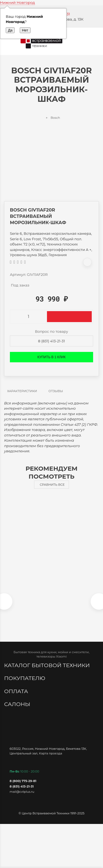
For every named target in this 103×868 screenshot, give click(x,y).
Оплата (17, 691)
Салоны (18, 704)
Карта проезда (51, 753)
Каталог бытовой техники (48, 665)
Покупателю (25, 678)
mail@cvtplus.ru (22, 792)
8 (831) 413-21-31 (52, 341)
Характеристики (22, 391)
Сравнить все (52, 485)
